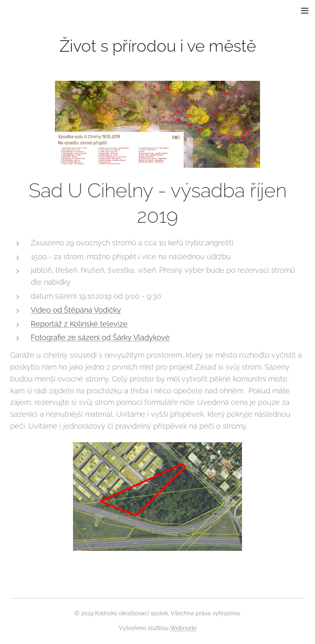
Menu (305, 11)
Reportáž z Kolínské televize (79, 324)
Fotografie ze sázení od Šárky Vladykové (100, 337)
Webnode (183, 628)
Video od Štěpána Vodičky (76, 310)
